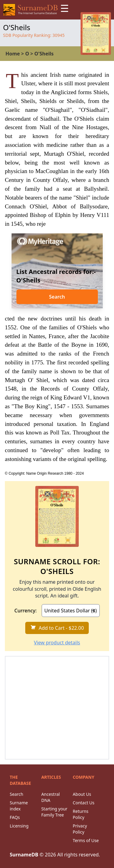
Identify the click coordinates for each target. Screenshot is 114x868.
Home (13, 54)
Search (57, 297)
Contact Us (83, 803)
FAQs (15, 817)
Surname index (19, 806)
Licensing (19, 826)
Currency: (25, 611)
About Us (82, 794)
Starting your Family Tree (54, 812)
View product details (57, 643)
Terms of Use (86, 840)
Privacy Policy (80, 829)
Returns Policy (80, 814)
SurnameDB (24, 855)
